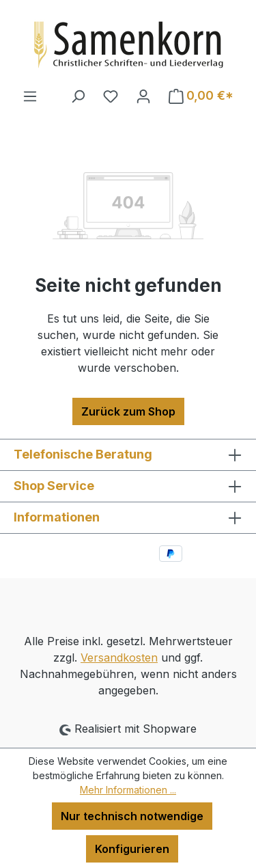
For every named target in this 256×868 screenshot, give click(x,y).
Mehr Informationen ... (128, 790)
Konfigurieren (132, 849)
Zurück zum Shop (128, 411)
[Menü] (30, 96)
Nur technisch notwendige (132, 816)
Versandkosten (119, 657)
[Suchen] (78, 96)
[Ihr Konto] (143, 96)
